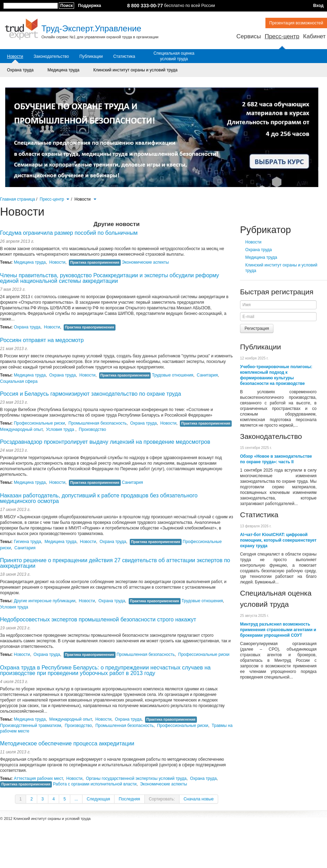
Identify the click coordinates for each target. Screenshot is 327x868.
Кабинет (314, 36)
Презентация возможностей (296, 23)
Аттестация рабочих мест (38, 778)
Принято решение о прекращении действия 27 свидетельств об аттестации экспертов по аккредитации (115, 563)
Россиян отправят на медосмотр (42, 340)
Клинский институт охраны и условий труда (135, 70)
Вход (318, 6)
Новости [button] (85, 199)
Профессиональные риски (39, 423)
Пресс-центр (282, 36)
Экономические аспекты (145, 262)
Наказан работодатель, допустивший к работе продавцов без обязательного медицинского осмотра (99, 498)
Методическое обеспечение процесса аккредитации (67, 743)
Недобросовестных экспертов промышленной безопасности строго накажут (98, 619)
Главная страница (18, 199)
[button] (68, 199)
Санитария (208, 375)
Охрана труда (20, 70)
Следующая (98, 799)
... (76, 799)
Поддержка (89, 6)
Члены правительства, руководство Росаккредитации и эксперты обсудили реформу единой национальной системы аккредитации (110, 278)
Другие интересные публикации (45, 601)
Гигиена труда (27, 542)
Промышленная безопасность (98, 423)
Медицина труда (64, 70)
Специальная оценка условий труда (174, 56)
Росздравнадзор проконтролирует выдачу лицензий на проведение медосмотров (105, 442)
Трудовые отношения (173, 375)
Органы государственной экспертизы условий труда (136, 778)
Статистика (124, 56)
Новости (15, 56)
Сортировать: (162, 799)
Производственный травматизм (31, 726)
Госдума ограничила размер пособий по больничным (69, 233)
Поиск (66, 6)
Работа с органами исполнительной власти (95, 784)
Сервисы (248, 36)
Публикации (91, 56)
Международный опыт (21, 429)
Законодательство (51, 56)
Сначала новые (199, 799)
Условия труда (61, 429)
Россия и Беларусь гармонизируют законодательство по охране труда (90, 394)
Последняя (129, 799)
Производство (93, 429)
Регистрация (257, 328)
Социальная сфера (19, 381)
